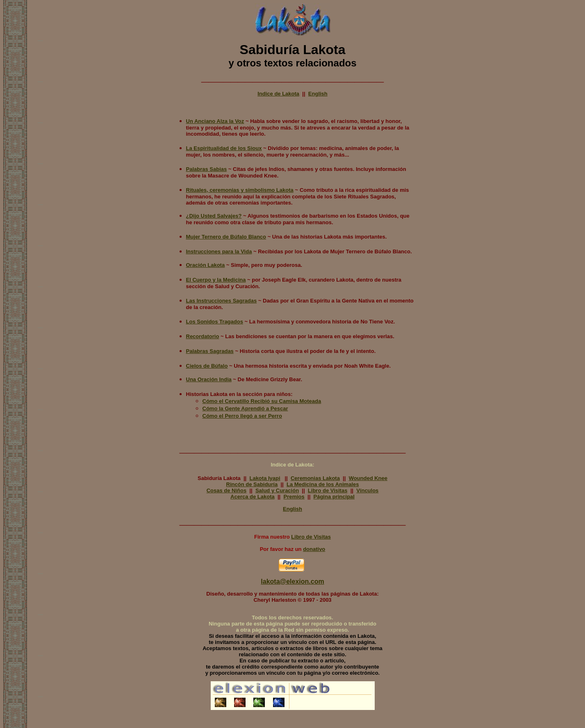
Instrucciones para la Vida (219, 251)
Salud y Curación (277, 490)
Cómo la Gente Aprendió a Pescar (245, 408)
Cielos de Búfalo (207, 366)
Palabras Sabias (207, 169)
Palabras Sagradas (210, 351)
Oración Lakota (206, 265)
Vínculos (367, 490)
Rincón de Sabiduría (252, 484)
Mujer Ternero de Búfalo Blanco (226, 237)
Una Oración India (209, 379)
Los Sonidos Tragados (215, 322)
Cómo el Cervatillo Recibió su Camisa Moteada (262, 401)
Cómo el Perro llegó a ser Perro (242, 416)
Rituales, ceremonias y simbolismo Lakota (240, 190)
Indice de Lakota (278, 94)
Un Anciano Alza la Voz (215, 121)
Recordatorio (203, 336)
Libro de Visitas (328, 490)
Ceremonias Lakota (315, 478)
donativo (314, 549)
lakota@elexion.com (292, 581)
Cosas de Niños (227, 490)
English (318, 94)
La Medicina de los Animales (323, 484)
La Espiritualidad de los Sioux (224, 148)
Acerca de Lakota (253, 497)
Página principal (334, 497)
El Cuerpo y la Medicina (216, 280)
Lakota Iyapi (265, 478)
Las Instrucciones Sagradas (222, 301)
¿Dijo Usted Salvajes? (214, 216)
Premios (294, 497)
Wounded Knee (368, 478)
